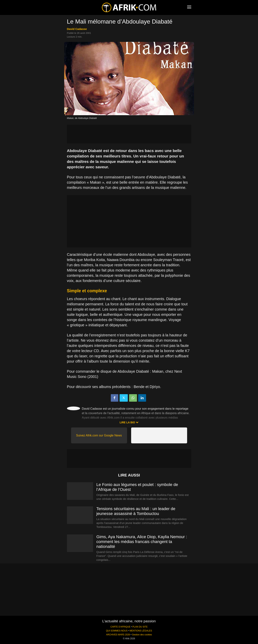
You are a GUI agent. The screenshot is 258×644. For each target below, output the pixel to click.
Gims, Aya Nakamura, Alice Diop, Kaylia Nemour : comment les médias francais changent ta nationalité (142, 542)
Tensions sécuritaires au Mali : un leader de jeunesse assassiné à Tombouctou (136, 511)
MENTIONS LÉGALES (141, 631)
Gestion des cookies (142, 635)
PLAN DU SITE (140, 627)
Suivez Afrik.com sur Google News (99, 435)
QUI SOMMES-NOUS (117, 631)
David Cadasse (77, 29)
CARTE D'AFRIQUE (120, 627)
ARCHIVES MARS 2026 (118, 635)
